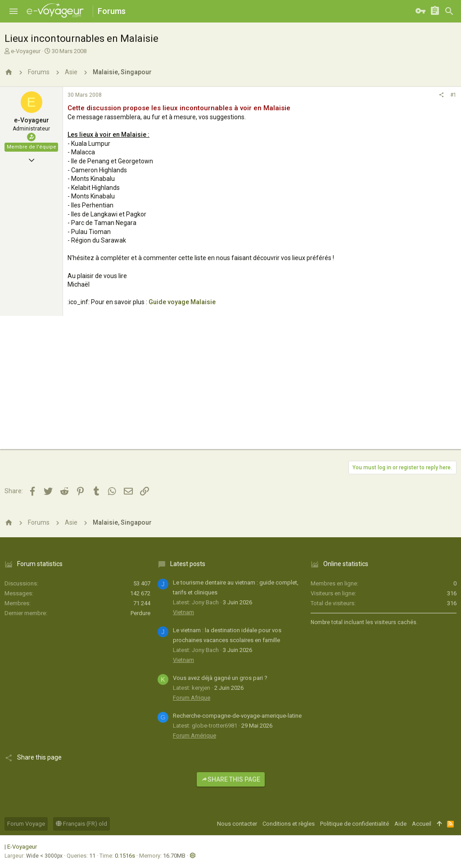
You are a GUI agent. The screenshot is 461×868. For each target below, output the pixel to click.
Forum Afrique (192, 698)
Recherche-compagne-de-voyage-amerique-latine (237, 716)
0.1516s (125, 856)
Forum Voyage (26, 824)
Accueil (422, 824)
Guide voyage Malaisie (182, 302)
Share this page (231, 779)
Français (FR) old (81, 824)
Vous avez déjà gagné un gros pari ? (220, 678)
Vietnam (183, 612)
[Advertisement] (230, 386)
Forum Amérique (194, 735)
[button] (14, 11)
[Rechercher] (449, 11)
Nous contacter (237, 824)
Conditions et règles (289, 824)
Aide (400, 824)
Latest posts (188, 564)
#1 (453, 95)
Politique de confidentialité (355, 824)
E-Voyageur (22, 847)
